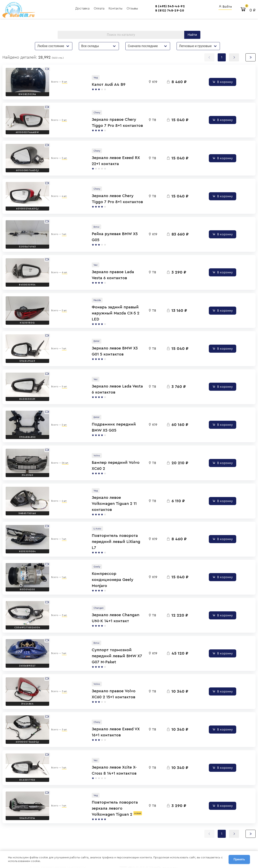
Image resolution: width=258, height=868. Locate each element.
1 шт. (61, 224)
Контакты (94, 9)
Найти (192, 37)
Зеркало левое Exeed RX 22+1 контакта (108, 156)
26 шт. (62, 437)
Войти (225, 7)
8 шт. (61, 83)
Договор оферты (55, 843)
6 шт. (61, 260)
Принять (239, 860)
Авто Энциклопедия (159, 830)
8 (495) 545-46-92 (148, 7)
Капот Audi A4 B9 (87, 85)
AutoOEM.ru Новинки (159, 835)
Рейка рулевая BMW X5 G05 (97, 227)
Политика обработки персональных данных (70, 838)
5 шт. (61, 153)
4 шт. (61, 189)
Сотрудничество (55, 847)
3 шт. (61, 579)
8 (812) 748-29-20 (147, 11)
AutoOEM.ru (153, 825)
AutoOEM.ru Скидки (159, 841)
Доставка (61, 9)
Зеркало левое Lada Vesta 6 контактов (108, 369)
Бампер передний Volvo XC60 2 (101, 440)
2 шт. (61, 118)
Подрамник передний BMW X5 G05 (105, 404)
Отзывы (110, 9)
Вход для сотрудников (198, 817)
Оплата (77, 9)
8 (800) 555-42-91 (123, 835)
